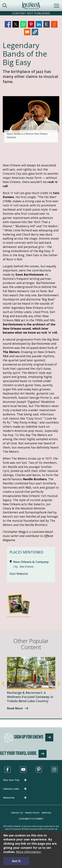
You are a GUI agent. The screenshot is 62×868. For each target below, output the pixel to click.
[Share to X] (16, 24)
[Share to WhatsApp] (23, 24)
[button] (35, 32)
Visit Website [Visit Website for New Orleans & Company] (19, 574)
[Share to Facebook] (8, 24)
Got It (16, 861)
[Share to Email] (27, 32)
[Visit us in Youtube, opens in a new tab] (23, 769)
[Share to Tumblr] (47, 24)
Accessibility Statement (31, 819)
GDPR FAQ (46, 813)
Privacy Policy (32, 813)
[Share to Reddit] (54, 24)
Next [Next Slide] (59, 684)
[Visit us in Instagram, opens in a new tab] (54, 769)
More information (29, 852)
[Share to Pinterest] (31, 24)
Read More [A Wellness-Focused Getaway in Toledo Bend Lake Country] (15, 708)
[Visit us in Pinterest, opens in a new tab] (39, 769)
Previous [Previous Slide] (3, 684)
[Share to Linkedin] (39, 24)
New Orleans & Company (31, 562)
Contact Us (17, 813)
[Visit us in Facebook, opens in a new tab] (8, 769)
